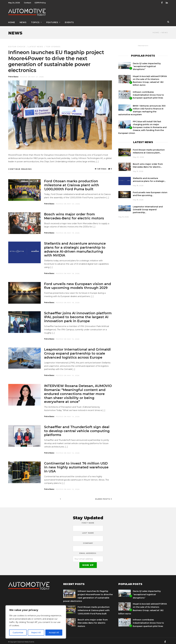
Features (52, 22)
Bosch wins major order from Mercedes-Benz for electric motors (74, 214)
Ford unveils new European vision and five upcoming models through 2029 (78, 284)
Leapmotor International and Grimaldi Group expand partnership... (148, 208)
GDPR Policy (40, 3)
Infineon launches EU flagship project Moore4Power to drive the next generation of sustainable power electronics (56, 59)
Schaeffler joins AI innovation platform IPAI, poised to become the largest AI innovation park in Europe (78, 315)
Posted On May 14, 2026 (68, 415)
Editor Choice (17, 45)
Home (12, 22)
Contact (28, 3)
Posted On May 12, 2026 (68, 451)
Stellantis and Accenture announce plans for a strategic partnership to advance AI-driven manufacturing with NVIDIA (75, 247)
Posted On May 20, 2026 (68, 202)
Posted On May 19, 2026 (68, 231)
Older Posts (104, 497)
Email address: (88, 551)
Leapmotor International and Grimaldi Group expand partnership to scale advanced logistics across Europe (77, 351)
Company (88, 541)
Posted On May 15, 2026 (68, 337)
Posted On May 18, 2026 (68, 272)
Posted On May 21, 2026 (32, 75)
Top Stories (53, 45)
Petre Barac (13, 75)
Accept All (54, 633)
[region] (36, 622)
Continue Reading (20, 167)
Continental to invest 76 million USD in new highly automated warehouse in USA (76, 465)
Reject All (36, 633)
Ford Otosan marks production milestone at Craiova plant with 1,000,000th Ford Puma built (72, 183)
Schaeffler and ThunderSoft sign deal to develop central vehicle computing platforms (77, 429)
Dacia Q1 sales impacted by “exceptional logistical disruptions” (147, 64)
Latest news (36, 45)
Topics (35, 22)
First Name (88, 521)
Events (69, 22)
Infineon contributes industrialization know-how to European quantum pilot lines (148, 93)
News (23, 22)
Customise (18, 633)
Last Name (88, 531)
